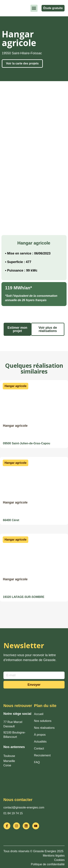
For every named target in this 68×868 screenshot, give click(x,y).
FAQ (37, 762)
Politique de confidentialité (48, 864)
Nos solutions (43, 721)
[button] (34, 8)
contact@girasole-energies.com (24, 807)
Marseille (9, 761)
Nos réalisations (44, 728)
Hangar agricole (15, 426)
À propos (40, 735)
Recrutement (42, 755)
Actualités (40, 742)
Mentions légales (54, 856)
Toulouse (9, 756)
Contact (39, 748)
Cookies (59, 860)
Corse (7, 765)
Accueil (39, 714)
